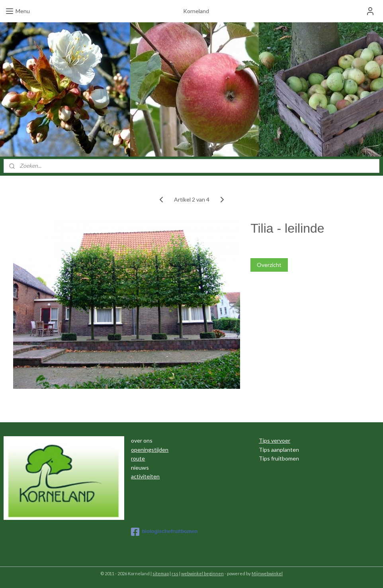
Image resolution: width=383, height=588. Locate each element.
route (138, 458)
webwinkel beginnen (202, 573)
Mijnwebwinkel (267, 573)
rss (175, 573)
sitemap (161, 573)
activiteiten (145, 476)
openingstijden (150, 450)
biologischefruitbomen (164, 532)
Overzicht (269, 265)
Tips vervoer (275, 440)
